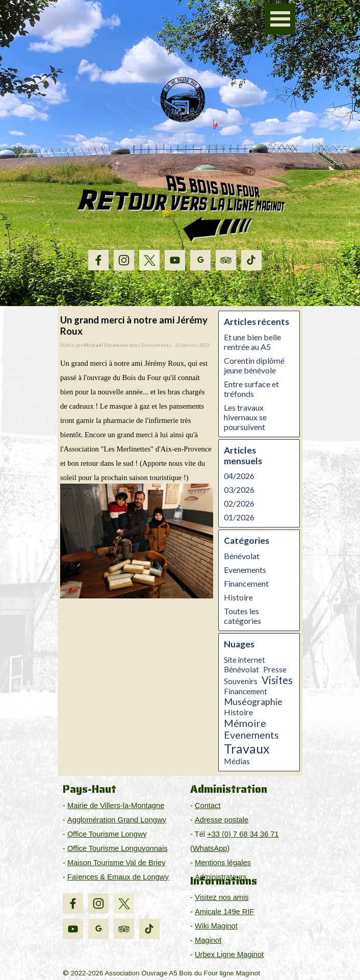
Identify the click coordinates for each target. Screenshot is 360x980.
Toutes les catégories (242, 616)
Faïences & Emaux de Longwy (118, 877)
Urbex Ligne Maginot (229, 954)
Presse (275, 669)
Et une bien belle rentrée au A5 (252, 342)
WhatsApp (210, 848)
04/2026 (239, 476)
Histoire (238, 597)
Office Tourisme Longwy (107, 834)
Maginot (208, 940)
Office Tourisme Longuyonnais (118, 848)
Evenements (245, 570)
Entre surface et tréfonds (251, 389)
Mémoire (245, 723)
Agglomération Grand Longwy (117, 820)
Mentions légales (223, 863)
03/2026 (239, 489)
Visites (277, 680)
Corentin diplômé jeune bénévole (254, 365)
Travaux (247, 748)
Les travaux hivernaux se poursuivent (245, 417)
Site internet (245, 660)
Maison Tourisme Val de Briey (117, 863)
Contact (208, 806)
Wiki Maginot (216, 926)
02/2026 (239, 503)
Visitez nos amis (222, 897)
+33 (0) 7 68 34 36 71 (243, 834)
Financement (246, 583)
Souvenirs (241, 681)
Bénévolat (242, 556)
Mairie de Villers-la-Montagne (116, 806)
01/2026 (239, 517)
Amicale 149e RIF (224, 912)
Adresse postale (222, 820)
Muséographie (253, 701)
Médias (237, 761)
